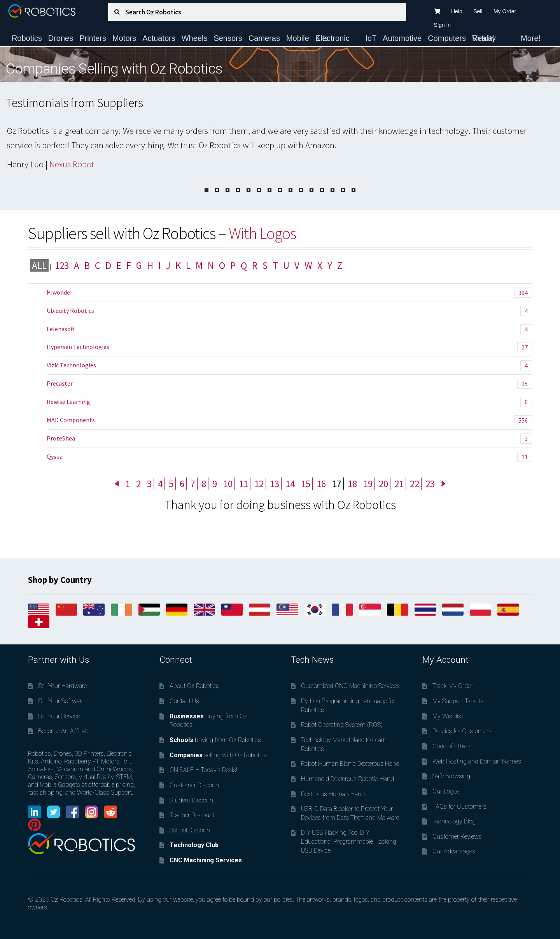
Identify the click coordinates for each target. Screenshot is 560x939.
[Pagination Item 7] (269, 190)
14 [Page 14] (290, 484)
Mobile (298, 38)
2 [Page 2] (138, 484)
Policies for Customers (462, 731)
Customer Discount (195, 785)
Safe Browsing (451, 776)
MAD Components (289, 420)
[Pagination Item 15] (353, 190)
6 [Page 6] (182, 484)
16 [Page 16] (321, 484)
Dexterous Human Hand (333, 794)
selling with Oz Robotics (218, 755)
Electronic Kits (332, 38)
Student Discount (192, 800)
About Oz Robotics (194, 686)
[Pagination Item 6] (259, 190)
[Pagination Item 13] (332, 190)
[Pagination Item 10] (301, 190)
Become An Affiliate (64, 731)
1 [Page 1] (128, 484)
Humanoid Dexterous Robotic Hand (347, 779)
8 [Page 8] (204, 484)
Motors (124, 38)
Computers (447, 38)
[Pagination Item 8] (280, 190)
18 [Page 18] (352, 484)
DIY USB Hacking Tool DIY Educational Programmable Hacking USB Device (349, 841)
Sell (478, 11)
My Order (505, 11)
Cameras (264, 38)
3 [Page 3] (149, 484)
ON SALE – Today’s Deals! (203, 770)
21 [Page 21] (399, 484)
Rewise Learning (289, 402)
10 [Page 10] (228, 484)
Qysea (289, 457)
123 (62, 265)
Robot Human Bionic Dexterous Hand (350, 764)
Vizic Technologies (289, 365)
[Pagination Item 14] (343, 190)
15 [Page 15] (306, 484)
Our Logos (446, 791)
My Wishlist (448, 716)
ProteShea (289, 439)
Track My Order (452, 686)
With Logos (262, 233)
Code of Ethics (451, 746)
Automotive (402, 38)
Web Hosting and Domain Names (477, 761)
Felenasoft (289, 329)
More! (531, 38)
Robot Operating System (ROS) (342, 725)
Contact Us (184, 701)
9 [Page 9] (215, 484)
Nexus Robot (72, 164)
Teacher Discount (192, 815)
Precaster (289, 384)
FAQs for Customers (459, 806)
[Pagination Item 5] (248, 190)
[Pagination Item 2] (217, 190)
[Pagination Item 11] (311, 190)
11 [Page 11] (243, 484)
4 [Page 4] (160, 484)
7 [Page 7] (193, 484)
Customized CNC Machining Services (350, 686)
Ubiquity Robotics (289, 311)
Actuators (159, 38)
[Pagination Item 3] (227, 190)
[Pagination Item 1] (206, 190)
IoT (371, 38)
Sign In (443, 25)
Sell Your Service (59, 716)
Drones (61, 38)
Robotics (27, 38)
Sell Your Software (61, 701)
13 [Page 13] (275, 484)
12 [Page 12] (259, 484)
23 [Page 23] (430, 484)
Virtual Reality (484, 38)
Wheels (195, 38)
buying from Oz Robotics (215, 740)
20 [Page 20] (383, 484)
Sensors (228, 38)
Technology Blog (454, 821)
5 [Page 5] (171, 484)
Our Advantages (454, 851)
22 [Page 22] (415, 484)
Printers (93, 38)
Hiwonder (289, 293)
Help (457, 11)
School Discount (191, 830)
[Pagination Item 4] (238, 190)
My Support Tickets (458, 701)
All (39, 265)
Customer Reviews (457, 836)
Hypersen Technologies (289, 347)
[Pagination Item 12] (322, 190)
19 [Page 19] (368, 484)
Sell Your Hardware (62, 686)
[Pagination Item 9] (290, 190)
